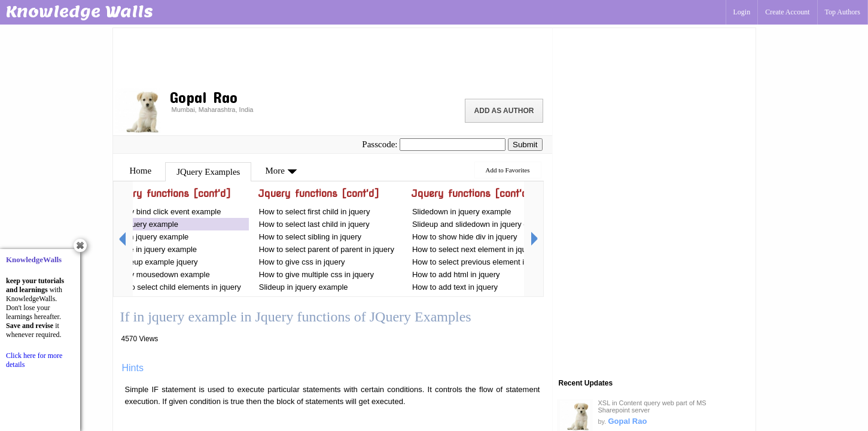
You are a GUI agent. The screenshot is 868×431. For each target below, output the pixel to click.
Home (141, 171)
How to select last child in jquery (314, 224)
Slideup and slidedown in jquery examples (485, 224)
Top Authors (843, 12)
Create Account (787, 12)
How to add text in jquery (455, 287)
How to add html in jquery (456, 274)
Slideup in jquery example (304, 287)
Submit (525, 145)
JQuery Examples (208, 172)
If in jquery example (144, 224)
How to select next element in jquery (476, 249)
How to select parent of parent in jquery (327, 249)
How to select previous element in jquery (482, 262)
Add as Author (504, 111)
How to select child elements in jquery (176, 287)
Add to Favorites (508, 170)
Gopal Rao (627, 421)
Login (742, 12)
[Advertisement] (333, 57)
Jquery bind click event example (166, 212)
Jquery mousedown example (160, 274)
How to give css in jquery (302, 262)
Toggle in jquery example (155, 249)
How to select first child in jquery (315, 212)
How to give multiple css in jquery (316, 274)
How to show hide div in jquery (465, 237)
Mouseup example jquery (154, 262)
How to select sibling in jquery (310, 237)
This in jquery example (150, 237)
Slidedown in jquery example (462, 212)
